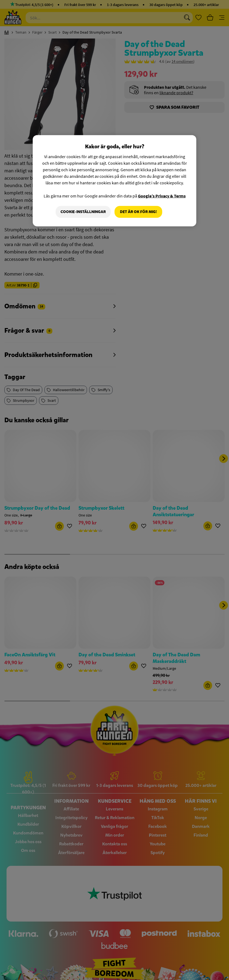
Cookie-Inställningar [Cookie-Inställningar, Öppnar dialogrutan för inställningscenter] (83, 212)
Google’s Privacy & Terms (162, 196)
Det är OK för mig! (138, 212)
